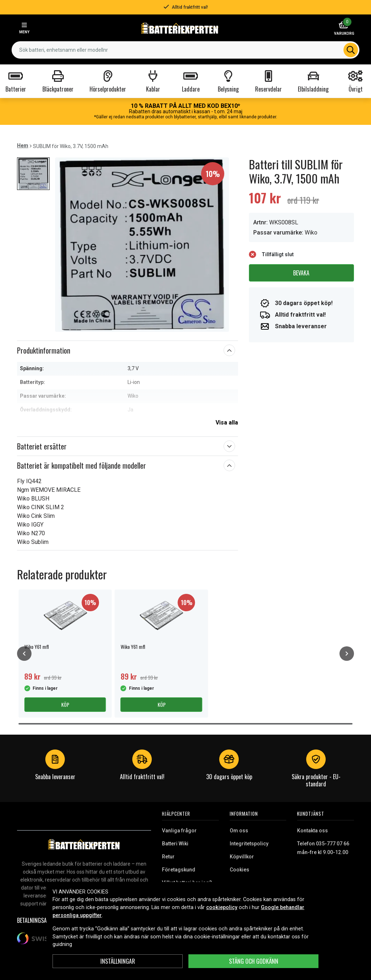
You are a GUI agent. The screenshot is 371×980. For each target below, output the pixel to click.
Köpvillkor (242, 857)
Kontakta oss (312, 831)
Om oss (239, 831)
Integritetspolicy (249, 844)
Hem (23, 145)
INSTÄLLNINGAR (118, 961)
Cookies (239, 870)
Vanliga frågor (179, 831)
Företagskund (179, 870)
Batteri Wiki (175, 844)
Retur (168, 857)
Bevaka (301, 273)
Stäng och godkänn (254, 961)
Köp (65, 704)
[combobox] (185, 50)
